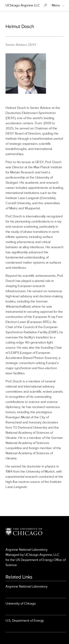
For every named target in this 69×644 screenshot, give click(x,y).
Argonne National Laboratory (26, 587)
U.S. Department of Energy (25, 621)
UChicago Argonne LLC (23, 5)
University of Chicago (21, 604)
